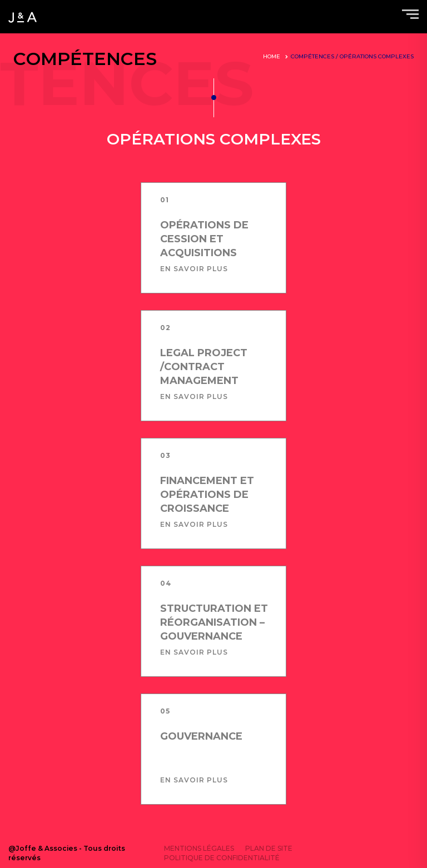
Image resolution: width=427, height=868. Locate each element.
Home (272, 56)
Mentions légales (199, 848)
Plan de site (269, 848)
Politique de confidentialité (222, 858)
